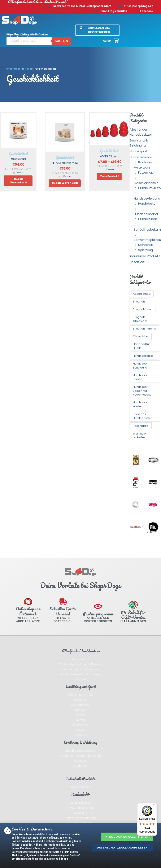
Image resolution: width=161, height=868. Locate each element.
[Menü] (154, 806)
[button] (127, 837)
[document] (80, 434)
